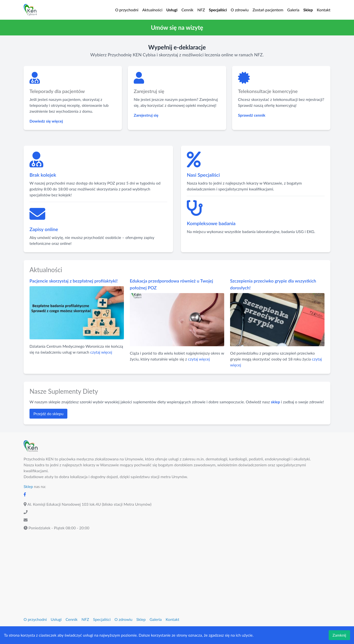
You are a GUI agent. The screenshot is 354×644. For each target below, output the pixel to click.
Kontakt (324, 10)
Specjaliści (218, 10)
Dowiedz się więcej (46, 121)
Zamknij (339, 635)
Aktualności (152, 10)
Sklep (308, 10)
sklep (275, 402)
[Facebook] (25, 494)
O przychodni (127, 10)
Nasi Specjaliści (203, 175)
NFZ (201, 10)
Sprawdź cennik (252, 115)
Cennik (187, 10)
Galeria (293, 10)
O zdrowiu (240, 10)
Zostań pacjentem (268, 10)
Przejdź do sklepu (48, 414)
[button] (177, 28)
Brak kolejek (43, 175)
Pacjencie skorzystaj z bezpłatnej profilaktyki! (74, 281)
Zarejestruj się (146, 115)
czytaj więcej (101, 352)
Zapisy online (44, 229)
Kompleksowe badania (211, 223)
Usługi (172, 10)
